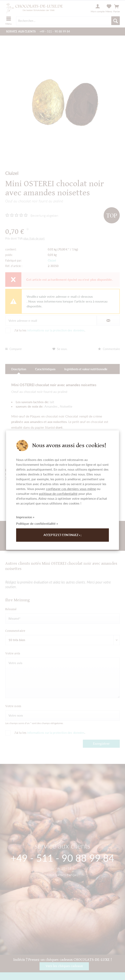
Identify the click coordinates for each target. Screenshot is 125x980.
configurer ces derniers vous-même (71, 489)
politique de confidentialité (58, 494)
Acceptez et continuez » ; (63, 535)
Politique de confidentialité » (37, 523)
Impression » (25, 517)
